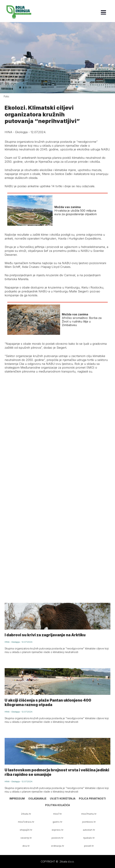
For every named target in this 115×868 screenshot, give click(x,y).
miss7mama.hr (89, 814)
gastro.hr (57, 822)
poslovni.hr (57, 838)
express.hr (58, 830)
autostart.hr (89, 830)
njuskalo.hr (89, 838)
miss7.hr (57, 814)
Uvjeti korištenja (63, 798)
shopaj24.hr (26, 830)
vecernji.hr (26, 838)
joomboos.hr (89, 822)
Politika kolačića (57, 805)
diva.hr (26, 846)
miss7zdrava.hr (26, 822)
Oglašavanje (37, 798)
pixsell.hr (89, 846)
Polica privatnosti (92, 798)
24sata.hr (26, 814)
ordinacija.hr (58, 846)
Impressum (17, 798)
